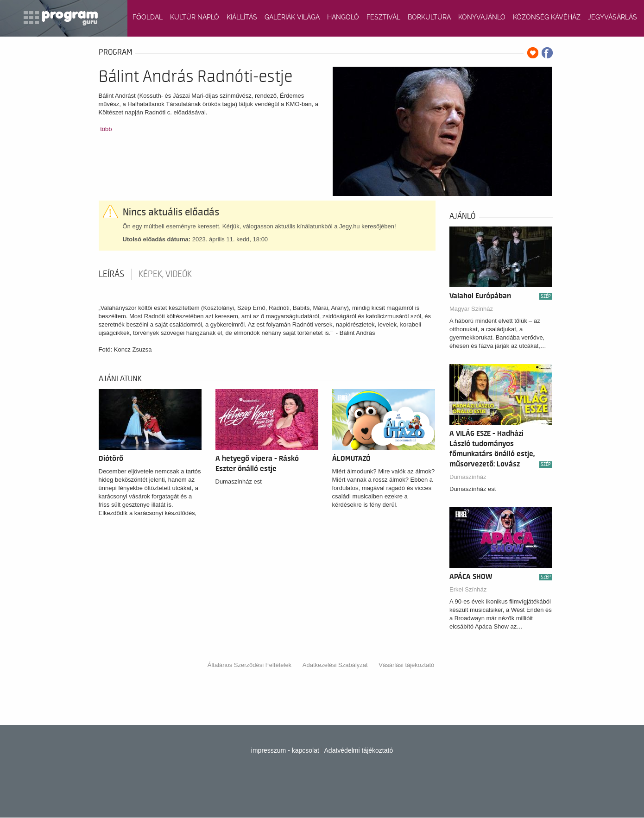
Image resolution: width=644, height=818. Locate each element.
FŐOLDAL (148, 17)
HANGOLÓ (343, 17)
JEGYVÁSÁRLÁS (612, 17)
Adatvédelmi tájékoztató (359, 750)
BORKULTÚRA (429, 17)
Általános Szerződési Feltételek (249, 665)
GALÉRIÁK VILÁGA (292, 17)
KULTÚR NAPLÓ (195, 17)
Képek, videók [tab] (165, 274)
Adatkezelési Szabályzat (335, 665)
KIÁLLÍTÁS (242, 17)
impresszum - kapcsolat (285, 750)
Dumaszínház (468, 477)
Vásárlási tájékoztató (406, 665)
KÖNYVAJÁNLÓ (482, 17)
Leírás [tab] (111, 274)
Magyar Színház (471, 309)
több (106, 129)
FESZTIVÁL (383, 17)
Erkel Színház (468, 589)
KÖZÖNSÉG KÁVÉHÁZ (547, 17)
